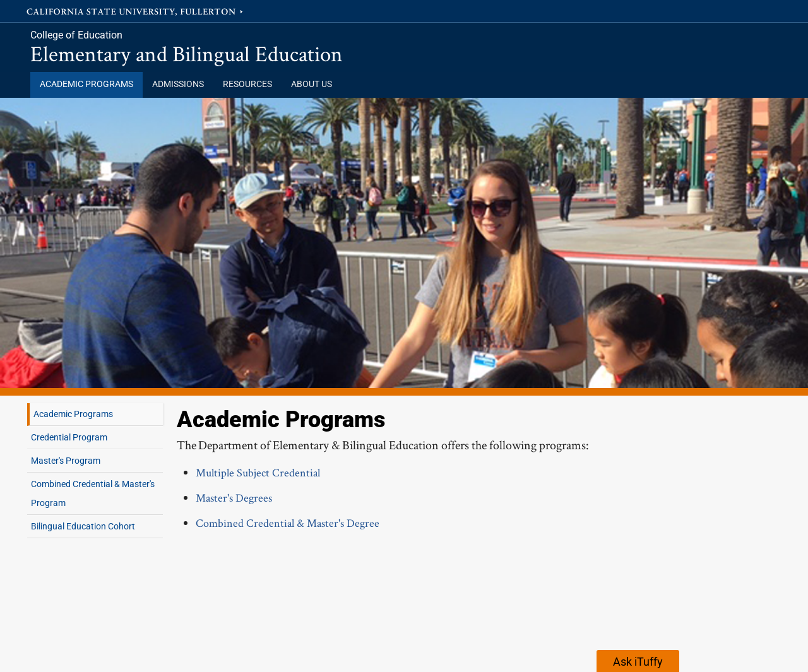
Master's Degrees (234, 498)
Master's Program (66, 461)
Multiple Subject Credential (258, 472)
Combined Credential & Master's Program (93, 493)
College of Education (76, 35)
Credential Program (69, 437)
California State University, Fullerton (136, 11)
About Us (312, 84)
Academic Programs (86, 84)
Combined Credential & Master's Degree (288, 523)
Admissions (178, 84)
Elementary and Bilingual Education (187, 53)
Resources (247, 84)
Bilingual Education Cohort (83, 526)
